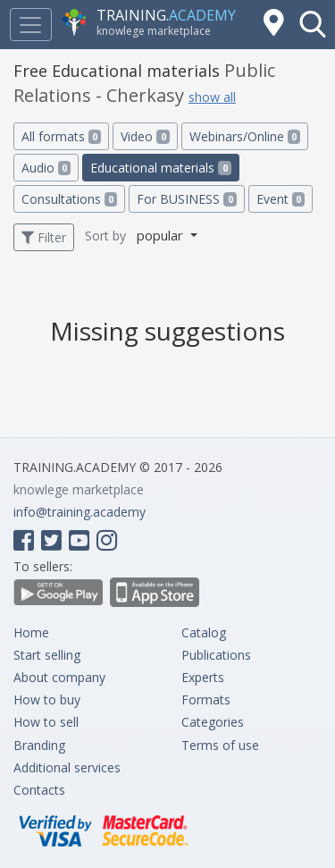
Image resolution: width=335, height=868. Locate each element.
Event (281, 199)
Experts (203, 677)
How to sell (46, 722)
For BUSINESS (186, 199)
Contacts (39, 790)
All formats (61, 136)
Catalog (204, 632)
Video (145, 136)
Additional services (67, 767)
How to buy (47, 699)
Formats (206, 699)
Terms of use (220, 745)
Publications (216, 655)
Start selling (47, 655)
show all (212, 97)
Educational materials (160, 168)
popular (162, 235)
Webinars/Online (245, 136)
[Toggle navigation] (30, 25)
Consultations (69, 199)
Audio (46, 168)
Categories (213, 722)
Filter (44, 237)
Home (31, 632)
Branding (39, 745)
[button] (313, 24)
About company (59, 677)
